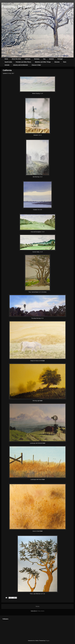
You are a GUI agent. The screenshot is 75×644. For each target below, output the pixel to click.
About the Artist (16, 59)
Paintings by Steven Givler (23, 6)
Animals (7, 65)
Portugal (60, 59)
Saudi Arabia (8, 62)
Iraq (44, 59)
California (28, 59)
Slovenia (57, 62)
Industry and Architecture (20, 65)
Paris (65, 62)
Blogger (47, 641)
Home (6, 59)
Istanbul (51, 59)
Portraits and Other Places (23, 62)
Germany (37, 59)
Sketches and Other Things (43, 62)
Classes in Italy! (36, 65)
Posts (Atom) (41, 611)
